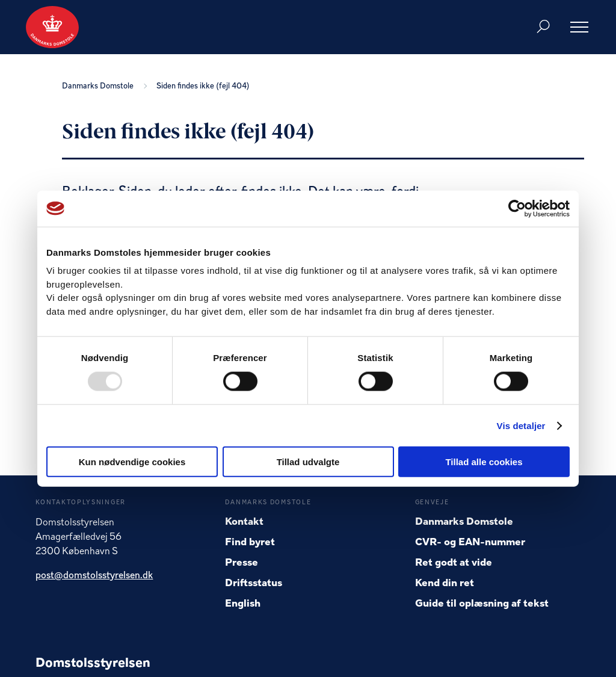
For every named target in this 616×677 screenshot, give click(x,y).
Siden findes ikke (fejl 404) (203, 86)
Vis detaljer (521, 425)
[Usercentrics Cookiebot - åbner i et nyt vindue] (517, 208)
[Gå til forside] (52, 27)
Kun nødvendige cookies (132, 462)
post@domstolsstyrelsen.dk (94, 576)
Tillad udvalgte (308, 462)
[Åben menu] (579, 27)
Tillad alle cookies (484, 462)
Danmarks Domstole (100, 86)
